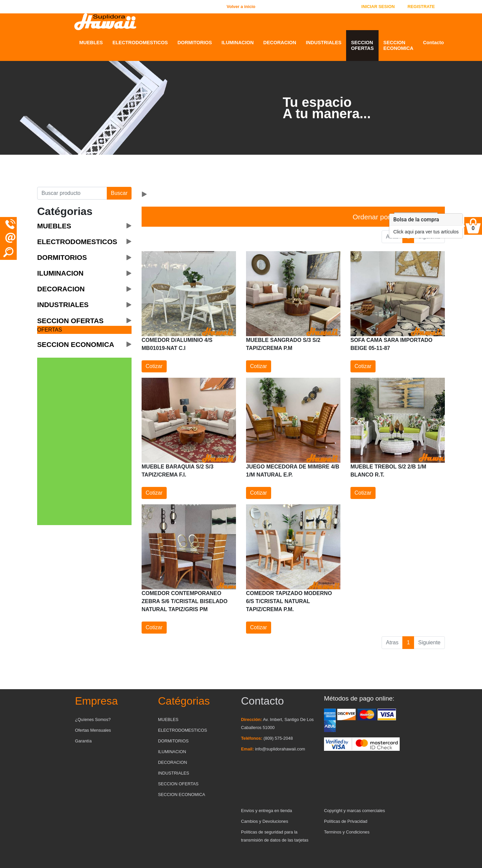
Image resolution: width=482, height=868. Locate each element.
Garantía (83, 741)
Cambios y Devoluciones (265, 821)
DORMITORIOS (195, 43)
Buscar (119, 193)
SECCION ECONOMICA (398, 45)
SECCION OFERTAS (363, 45)
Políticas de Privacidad (346, 821)
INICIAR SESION (378, 7)
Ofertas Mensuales (93, 730)
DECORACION (280, 43)
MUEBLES (91, 43)
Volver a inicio (241, 7)
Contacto (433, 43)
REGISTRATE (421, 7)
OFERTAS (50, 330)
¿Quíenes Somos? (93, 719)
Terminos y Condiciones (347, 832)
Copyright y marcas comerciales (354, 811)
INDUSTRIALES (324, 43)
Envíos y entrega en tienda (266, 811)
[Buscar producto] (72, 193)
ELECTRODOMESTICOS (140, 43)
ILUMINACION (238, 43)
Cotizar (154, 366)
